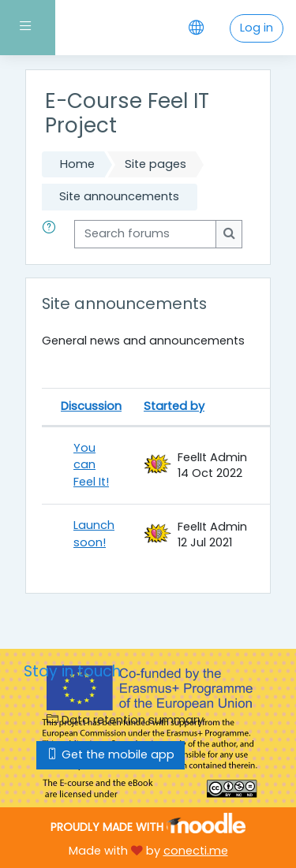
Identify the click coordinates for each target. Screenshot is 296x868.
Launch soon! (94, 534)
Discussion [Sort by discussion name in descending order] (91, 406)
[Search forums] (145, 234)
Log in (257, 28)
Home (77, 164)
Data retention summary (125, 720)
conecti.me (196, 851)
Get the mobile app (111, 754)
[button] (52, 234)
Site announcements (119, 196)
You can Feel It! (91, 465)
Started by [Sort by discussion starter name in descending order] (174, 406)
